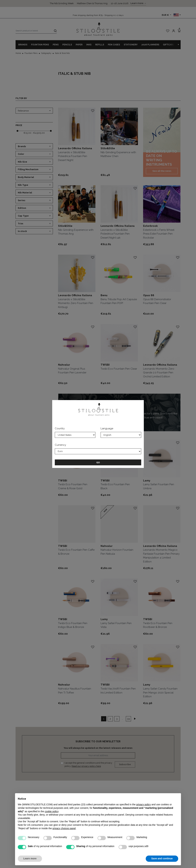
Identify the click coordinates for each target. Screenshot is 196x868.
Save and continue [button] (162, 858)
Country (60, 428)
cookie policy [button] (52, 811)
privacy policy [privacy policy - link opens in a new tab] (143, 804)
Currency (60, 445)
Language (107, 428)
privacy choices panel (64, 828)
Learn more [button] (30, 858)
